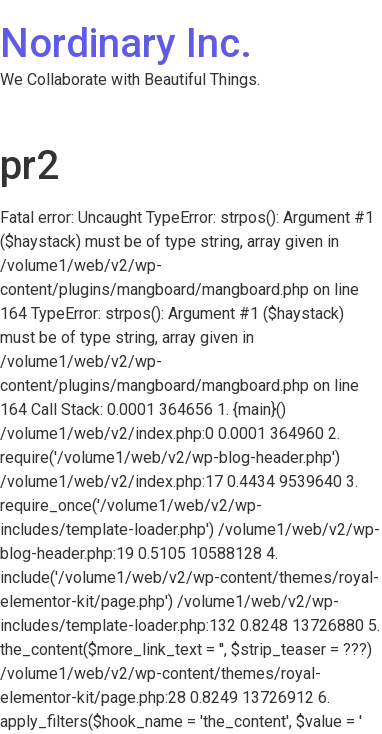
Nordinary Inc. (126, 43)
